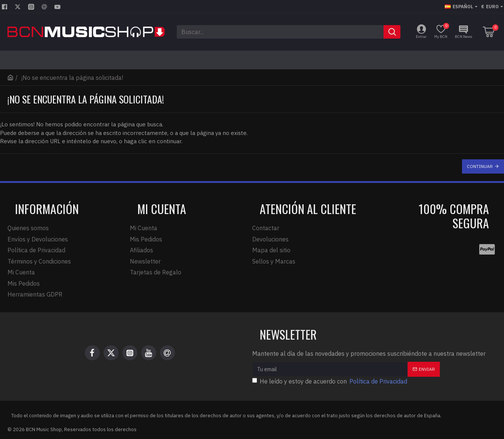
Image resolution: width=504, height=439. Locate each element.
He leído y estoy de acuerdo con (330, 380)
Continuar (480, 166)
